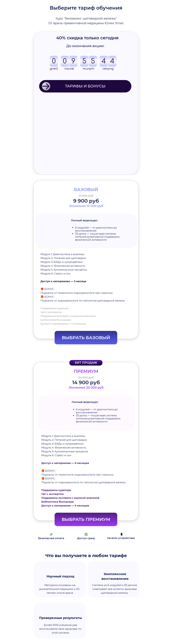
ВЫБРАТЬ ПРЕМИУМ (86, 519)
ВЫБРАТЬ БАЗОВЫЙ (86, 338)
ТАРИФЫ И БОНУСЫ (85, 86)
